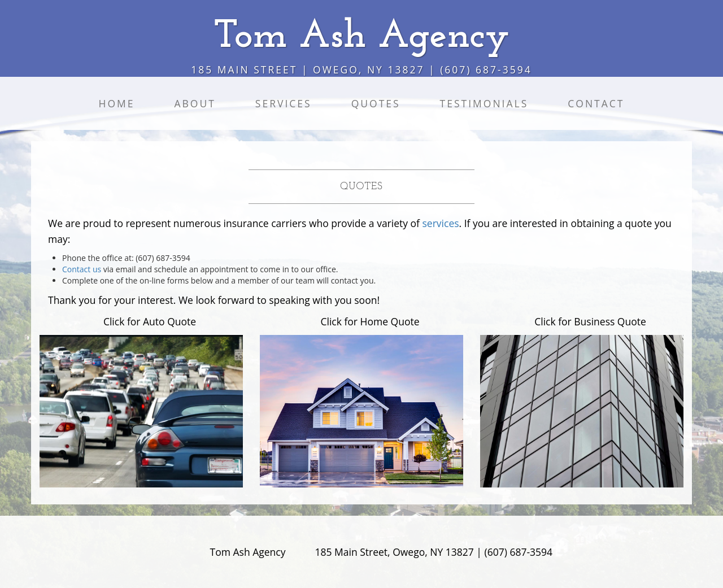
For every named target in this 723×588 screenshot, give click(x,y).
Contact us (82, 269)
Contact (596, 103)
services (441, 223)
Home (116, 103)
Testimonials (484, 103)
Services (284, 103)
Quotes (376, 103)
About (195, 103)
